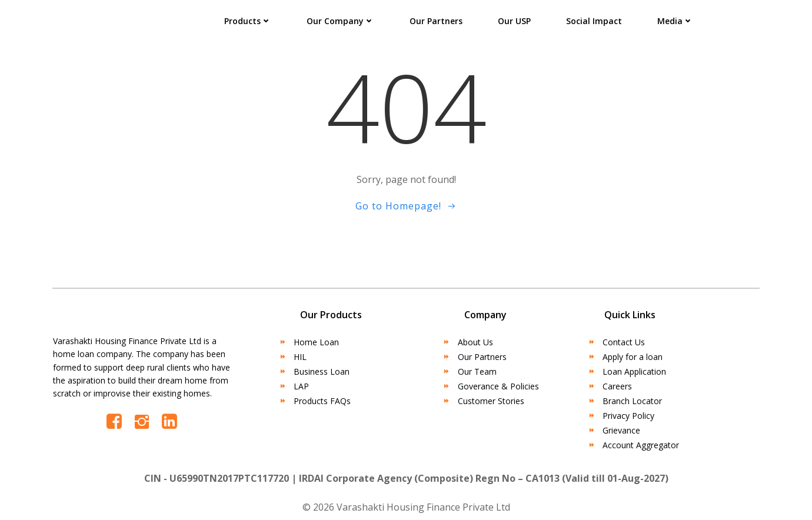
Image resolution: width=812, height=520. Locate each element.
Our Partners (436, 21)
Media (675, 21)
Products (248, 21)
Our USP (514, 21)
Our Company (340, 21)
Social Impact (594, 21)
